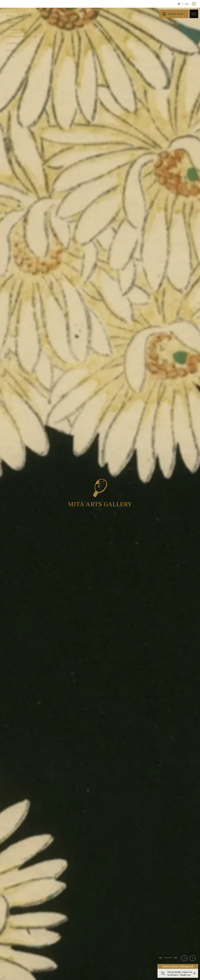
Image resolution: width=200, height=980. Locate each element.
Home (10, 16)
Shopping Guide (16, 29)
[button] (184, 958)
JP (179, 4)
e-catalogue (13, 43)
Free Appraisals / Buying (22, 36)
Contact (11, 50)
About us (12, 23)
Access (10, 57)
